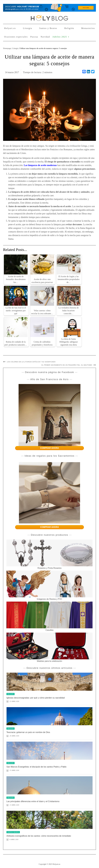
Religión (69, 28)
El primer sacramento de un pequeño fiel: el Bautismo (67, 365)
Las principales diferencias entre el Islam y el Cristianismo (33, 801)
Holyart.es (10, 28)
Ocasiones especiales (16, 37)
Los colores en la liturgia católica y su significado (31, 362)
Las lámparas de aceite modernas (40, 165)
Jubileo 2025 (61, 37)
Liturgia (27, 28)
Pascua (34, 37)
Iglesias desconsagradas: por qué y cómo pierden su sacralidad (36, 698)
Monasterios (88, 28)
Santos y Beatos (48, 28)
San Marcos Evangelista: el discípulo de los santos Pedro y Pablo (36, 767)
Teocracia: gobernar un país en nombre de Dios (28, 732)
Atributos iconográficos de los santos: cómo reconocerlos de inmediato (39, 836)
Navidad (45, 37)
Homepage (7, 48)
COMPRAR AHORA (49, 448)
